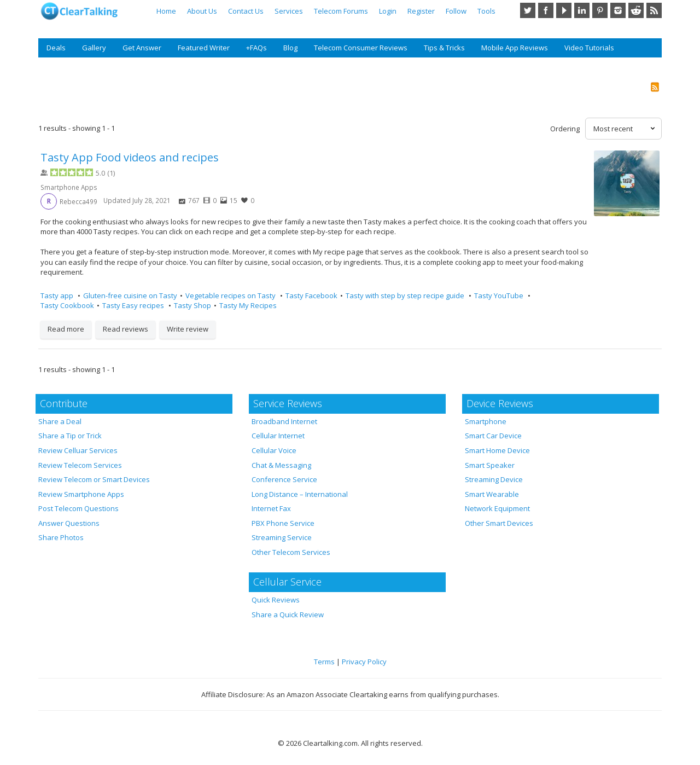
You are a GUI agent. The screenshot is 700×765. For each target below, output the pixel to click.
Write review (188, 329)
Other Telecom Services (291, 552)
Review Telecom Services (80, 465)
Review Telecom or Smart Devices (94, 479)
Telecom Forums (341, 11)
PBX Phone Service (283, 523)
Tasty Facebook (311, 295)
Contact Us (246, 11)
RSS (654, 10)
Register (421, 11)
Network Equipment (497, 508)
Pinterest (600, 10)
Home (166, 11)
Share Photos (61, 537)
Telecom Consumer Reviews (361, 48)
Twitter (528, 10)
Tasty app (58, 295)
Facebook (546, 10)
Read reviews (126, 329)
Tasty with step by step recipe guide (406, 295)
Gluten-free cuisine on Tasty (130, 295)
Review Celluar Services (78, 450)
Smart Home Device (497, 450)
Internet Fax (271, 508)
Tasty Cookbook (67, 305)
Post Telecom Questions (78, 508)
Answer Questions (69, 523)
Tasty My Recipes (248, 305)
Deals (56, 48)
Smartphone (486, 421)
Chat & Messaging (281, 465)
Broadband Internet (284, 421)
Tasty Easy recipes (134, 305)
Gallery (94, 48)
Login (388, 11)
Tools (486, 11)
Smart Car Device (493, 436)
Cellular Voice (274, 450)
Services (289, 11)
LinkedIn (582, 10)
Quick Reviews (276, 600)
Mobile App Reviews (515, 48)
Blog (290, 48)
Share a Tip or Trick (70, 436)
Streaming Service (282, 537)
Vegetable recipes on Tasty (231, 295)
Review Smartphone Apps (81, 494)
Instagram (618, 10)
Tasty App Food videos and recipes (130, 157)
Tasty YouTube (500, 295)
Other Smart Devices (499, 523)
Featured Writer (204, 48)
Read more (66, 329)
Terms (324, 662)
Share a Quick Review (288, 615)
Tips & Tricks (444, 48)
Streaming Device (494, 479)
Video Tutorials (589, 48)
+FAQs (256, 48)
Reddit (636, 10)
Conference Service (284, 479)
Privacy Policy (364, 662)
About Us (202, 11)
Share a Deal (60, 421)
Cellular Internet (278, 436)
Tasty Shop (192, 305)
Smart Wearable (492, 494)
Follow (456, 11)
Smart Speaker (490, 465)
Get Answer (142, 48)
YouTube (564, 10)
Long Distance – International (300, 494)
